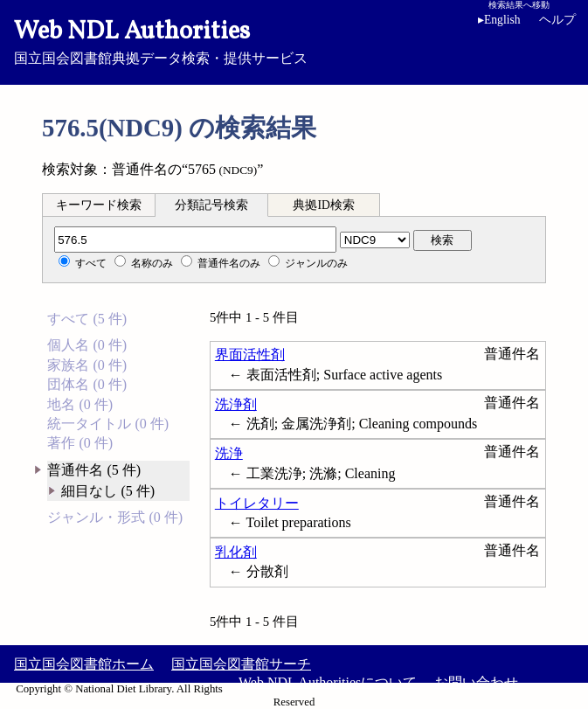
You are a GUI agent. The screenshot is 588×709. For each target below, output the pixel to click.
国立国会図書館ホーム (84, 664)
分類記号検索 (211, 205)
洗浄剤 (236, 404)
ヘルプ (557, 20)
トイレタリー (257, 503)
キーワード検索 (99, 205)
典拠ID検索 (323, 205)
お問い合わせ (476, 682)
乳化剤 (236, 552)
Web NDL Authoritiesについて (328, 682)
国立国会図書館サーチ (241, 664)
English (502, 20)
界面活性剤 (250, 354)
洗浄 (229, 453)
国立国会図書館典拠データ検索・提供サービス (294, 40)
